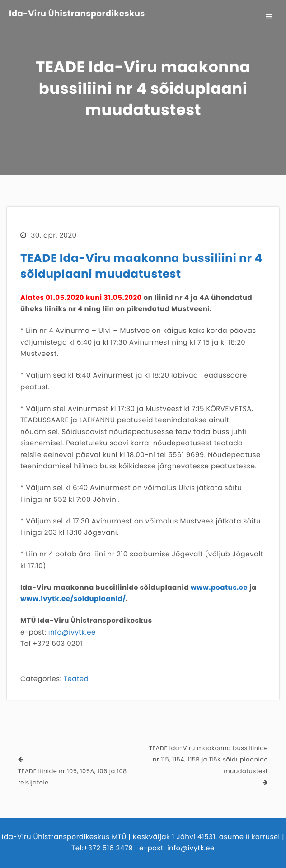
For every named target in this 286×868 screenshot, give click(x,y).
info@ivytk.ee (72, 632)
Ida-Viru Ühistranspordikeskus (77, 14)
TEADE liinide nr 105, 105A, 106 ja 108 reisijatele (73, 777)
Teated (76, 679)
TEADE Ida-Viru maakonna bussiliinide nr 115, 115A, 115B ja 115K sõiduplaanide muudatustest (209, 760)
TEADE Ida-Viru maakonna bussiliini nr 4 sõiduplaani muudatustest (141, 266)
